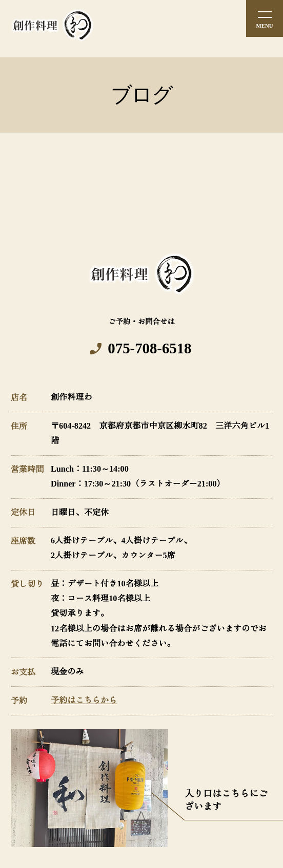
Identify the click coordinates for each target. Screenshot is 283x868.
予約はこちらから (84, 701)
